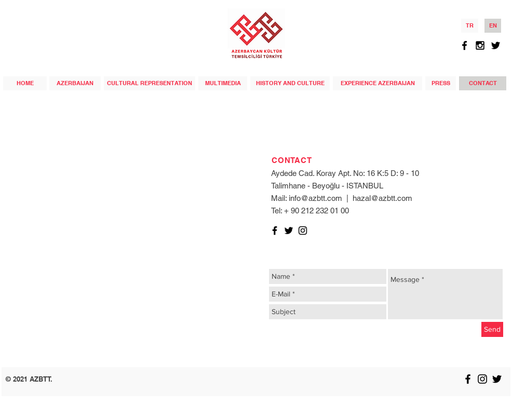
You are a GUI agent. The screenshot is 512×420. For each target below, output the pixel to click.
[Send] (492, 329)
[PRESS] (441, 83)
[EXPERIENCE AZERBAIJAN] (378, 83)
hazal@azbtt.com (382, 198)
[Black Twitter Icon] (496, 45)
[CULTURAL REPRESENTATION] (150, 83)
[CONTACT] (483, 83)
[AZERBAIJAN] (75, 83)
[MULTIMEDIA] (223, 83)
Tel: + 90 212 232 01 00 (310, 211)
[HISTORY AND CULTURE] (290, 83)
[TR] (470, 26)
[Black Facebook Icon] (464, 45)
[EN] (493, 26)
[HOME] (25, 83)
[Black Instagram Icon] (480, 45)
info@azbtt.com (315, 198)
